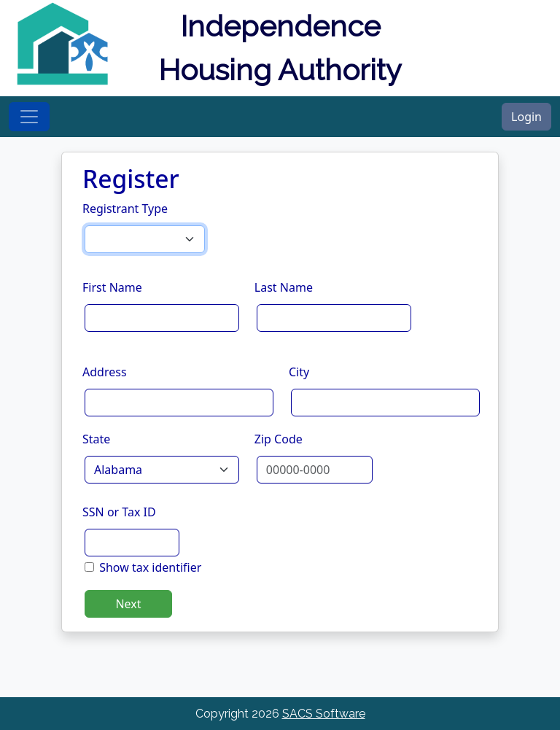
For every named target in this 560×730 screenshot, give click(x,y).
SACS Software (324, 714)
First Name (112, 287)
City (299, 372)
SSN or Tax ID (119, 512)
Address (105, 372)
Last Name (284, 287)
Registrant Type (125, 209)
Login (526, 117)
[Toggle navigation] (29, 117)
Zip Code (279, 439)
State (96, 439)
